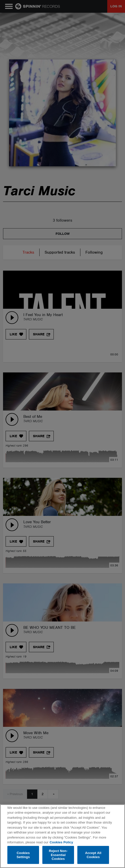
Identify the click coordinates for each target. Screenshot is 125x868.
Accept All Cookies (93, 855)
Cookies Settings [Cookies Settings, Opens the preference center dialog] (23, 855)
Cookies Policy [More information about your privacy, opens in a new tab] (61, 842)
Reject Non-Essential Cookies (58, 855)
